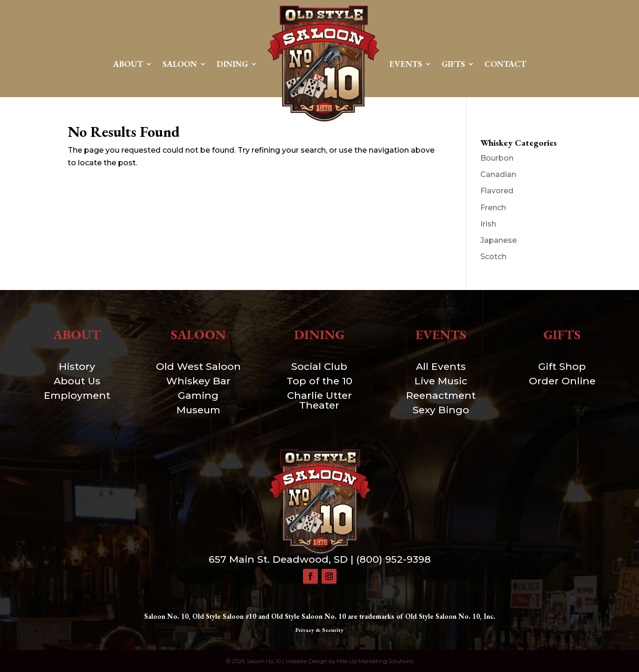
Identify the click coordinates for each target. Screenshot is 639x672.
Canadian (498, 174)
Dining (232, 64)
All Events (441, 366)
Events (406, 64)
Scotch (493, 257)
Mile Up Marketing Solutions (375, 661)
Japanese (499, 240)
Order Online (562, 381)
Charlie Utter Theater (319, 400)
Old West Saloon (198, 366)
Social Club (319, 366)
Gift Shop (562, 366)
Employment (77, 395)
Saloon (180, 64)
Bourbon (497, 158)
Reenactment (441, 395)
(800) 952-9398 (393, 559)
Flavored (497, 191)
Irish (488, 224)
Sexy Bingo (441, 410)
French (493, 208)
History (77, 366)
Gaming (198, 395)
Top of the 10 (319, 381)
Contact (505, 64)
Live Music (441, 381)
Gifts (453, 64)
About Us (77, 381)
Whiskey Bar (198, 381)
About (128, 64)
